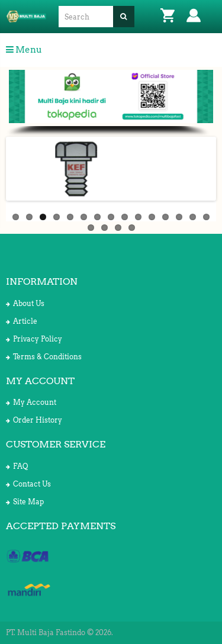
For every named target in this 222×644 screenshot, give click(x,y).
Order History (34, 420)
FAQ (17, 466)
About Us (25, 303)
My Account (31, 402)
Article (22, 321)
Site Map (25, 502)
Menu (24, 50)
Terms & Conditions (44, 357)
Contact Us (28, 484)
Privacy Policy (34, 339)
